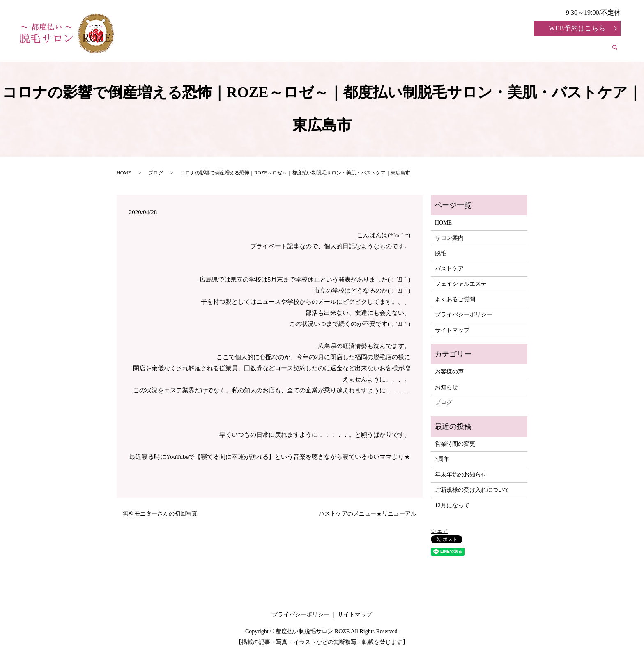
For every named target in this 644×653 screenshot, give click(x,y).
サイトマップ (452, 330)
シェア (439, 531)
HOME (239, 49)
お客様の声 (510, 49)
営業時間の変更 (455, 444)
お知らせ (446, 387)
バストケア (374, 49)
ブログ (156, 173)
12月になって (452, 505)
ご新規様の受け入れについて (472, 490)
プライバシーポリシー (464, 315)
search (620, 51)
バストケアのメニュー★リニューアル (368, 514)
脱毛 (330, 49)
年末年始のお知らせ (461, 475)
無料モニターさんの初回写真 (160, 514)
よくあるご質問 (571, 49)
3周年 (442, 459)
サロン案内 (286, 49)
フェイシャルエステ (442, 49)
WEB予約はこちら (577, 28)
